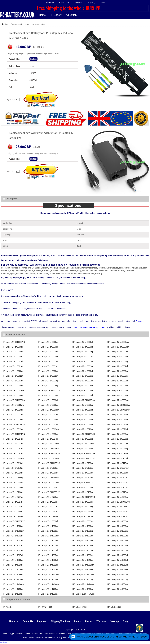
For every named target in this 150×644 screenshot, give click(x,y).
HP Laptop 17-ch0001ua (83, 366)
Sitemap (114, 621)
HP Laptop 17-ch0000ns (118, 352)
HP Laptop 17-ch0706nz (13, 492)
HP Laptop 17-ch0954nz (13, 512)
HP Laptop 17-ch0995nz (118, 516)
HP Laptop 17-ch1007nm (48, 555)
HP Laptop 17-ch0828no (48, 502)
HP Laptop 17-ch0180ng (48, 468)
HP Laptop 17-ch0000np (83, 352)
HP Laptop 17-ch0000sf (48, 357)
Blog (103, 2)
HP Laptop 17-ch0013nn (83, 415)
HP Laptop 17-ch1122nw (83, 575)
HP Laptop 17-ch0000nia (118, 342)
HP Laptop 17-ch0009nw (13, 405)
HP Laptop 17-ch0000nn (13, 352)
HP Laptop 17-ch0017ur (48, 424)
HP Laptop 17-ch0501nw (48, 482)
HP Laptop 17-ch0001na (83, 357)
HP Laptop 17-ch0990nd (48, 516)
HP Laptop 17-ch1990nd (13, 594)
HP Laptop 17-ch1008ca (83, 555)
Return (77, 621)
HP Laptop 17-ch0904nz (13, 507)
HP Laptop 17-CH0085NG (84, 453)
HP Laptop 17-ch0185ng (83, 468)
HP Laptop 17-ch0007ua (118, 395)
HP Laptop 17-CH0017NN (14, 424)
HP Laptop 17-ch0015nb (48, 420)
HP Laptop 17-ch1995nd (48, 594)
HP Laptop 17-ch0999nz (83, 521)
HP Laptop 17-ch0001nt (13, 366)
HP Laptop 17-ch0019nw (48, 429)
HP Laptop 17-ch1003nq (83, 541)
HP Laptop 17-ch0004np (48, 386)
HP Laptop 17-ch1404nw (13, 584)
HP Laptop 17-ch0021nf (118, 429)
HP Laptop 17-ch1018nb (83, 570)
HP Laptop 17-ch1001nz (83, 531)
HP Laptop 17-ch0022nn (48, 434)
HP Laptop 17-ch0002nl (83, 371)
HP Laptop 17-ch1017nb (48, 570)
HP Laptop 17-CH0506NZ (83, 482)
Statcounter (5, 642)
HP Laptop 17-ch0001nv (48, 366)
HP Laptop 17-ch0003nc (118, 376)
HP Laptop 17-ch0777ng (13, 497)
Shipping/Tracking (60, 621)
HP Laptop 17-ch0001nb (118, 357)
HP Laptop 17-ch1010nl (118, 560)
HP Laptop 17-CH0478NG (49, 478)
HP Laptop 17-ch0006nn (118, 390)
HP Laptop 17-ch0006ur (48, 395)
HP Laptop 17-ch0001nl (13, 361)
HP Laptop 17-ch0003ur (118, 381)
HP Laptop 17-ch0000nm (118, 347)
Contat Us (28, 621)
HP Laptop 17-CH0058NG (49, 449)
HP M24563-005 (114, 607)
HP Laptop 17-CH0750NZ (49, 492)
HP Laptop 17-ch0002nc (13, 371)
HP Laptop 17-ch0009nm (118, 400)
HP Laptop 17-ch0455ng (13, 478)
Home (42, 15)
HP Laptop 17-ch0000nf (83, 342)
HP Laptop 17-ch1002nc (13, 536)
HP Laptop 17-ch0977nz (118, 512)
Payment (78, 2)
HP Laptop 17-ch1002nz (118, 536)
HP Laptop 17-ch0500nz (118, 478)
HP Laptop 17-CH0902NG (119, 502)
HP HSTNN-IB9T (45, 607)
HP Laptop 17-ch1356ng (118, 579)
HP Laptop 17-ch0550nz (118, 482)
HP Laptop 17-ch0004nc (13, 386)
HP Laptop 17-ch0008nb (48, 400)
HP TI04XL (7, 607)
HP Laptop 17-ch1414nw (48, 584)
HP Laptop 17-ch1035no (118, 570)
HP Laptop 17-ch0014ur (13, 420)
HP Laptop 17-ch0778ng (48, 497)
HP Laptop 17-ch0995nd (83, 516)
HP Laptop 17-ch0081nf (13, 453)
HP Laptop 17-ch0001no (83, 361)
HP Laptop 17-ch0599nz (48, 487)
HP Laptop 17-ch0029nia (48, 444)
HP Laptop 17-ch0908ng (83, 507)
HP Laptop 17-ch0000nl (83, 347)
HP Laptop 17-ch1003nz (13, 545)
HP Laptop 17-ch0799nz (118, 497)
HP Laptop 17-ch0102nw (13, 458)
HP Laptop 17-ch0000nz (13, 357)
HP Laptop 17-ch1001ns (48, 531)
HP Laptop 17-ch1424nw (83, 584)
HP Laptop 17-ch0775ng (118, 492)
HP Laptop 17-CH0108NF (83, 458)
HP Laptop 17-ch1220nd (118, 575)
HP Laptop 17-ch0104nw (48, 458)
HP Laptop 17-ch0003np (48, 381)
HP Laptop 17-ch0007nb (83, 395)
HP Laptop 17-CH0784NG (84, 497)
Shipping (91, 2)
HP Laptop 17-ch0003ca (83, 376)
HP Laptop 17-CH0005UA (49, 390)
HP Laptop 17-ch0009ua (48, 405)
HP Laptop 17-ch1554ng (118, 584)
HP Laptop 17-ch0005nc (118, 386)
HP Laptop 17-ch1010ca (83, 560)
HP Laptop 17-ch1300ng (48, 579)
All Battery (72, 15)
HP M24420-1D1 (80, 607)
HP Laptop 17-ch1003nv (118, 541)
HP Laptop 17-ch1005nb (48, 550)
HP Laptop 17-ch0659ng (83, 487)
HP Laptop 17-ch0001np (118, 361)
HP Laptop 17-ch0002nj (48, 371)
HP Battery (56, 15)
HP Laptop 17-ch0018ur (118, 424)
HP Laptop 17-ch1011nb (48, 565)
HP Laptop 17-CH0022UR (84, 434)
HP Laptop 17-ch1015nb (13, 570)
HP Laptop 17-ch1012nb (118, 565)
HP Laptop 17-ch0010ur (83, 410)
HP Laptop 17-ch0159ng (83, 463)
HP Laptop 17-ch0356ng (118, 473)
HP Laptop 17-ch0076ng (118, 449)
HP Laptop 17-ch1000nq (48, 526)
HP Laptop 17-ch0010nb (13, 410)
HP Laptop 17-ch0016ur (118, 420)
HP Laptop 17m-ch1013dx (84, 594)
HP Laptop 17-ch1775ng (48, 589)
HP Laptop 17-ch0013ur (118, 415)
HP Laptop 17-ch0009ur (83, 405)
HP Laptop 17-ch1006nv (118, 550)
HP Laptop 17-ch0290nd (83, 473)
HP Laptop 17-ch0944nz (118, 507)
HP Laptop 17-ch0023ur (118, 434)
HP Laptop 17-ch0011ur (13, 415)
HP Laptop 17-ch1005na (13, 550)
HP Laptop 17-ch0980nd (13, 516)
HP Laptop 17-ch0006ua (13, 395)
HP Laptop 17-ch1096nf (13, 575)
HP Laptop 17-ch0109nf (118, 458)
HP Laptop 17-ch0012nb (48, 415)
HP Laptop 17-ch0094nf (118, 453)
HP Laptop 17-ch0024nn (13, 439)
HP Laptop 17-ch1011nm (83, 565)
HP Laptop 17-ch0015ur (83, 420)
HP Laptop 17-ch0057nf (13, 449)
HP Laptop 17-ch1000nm (13, 526)
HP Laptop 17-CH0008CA (14, 400)
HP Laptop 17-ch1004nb (83, 545)
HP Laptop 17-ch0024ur (48, 439)
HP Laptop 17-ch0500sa (13, 482)
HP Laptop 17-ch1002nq (83, 536)
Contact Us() (88, 327)
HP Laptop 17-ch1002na (118, 531)
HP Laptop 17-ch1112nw (48, 575)
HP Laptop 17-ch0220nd (13, 473)
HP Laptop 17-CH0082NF (49, 453)
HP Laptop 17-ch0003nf (13, 381)
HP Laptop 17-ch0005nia (13, 390)
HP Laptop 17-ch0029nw (83, 444)
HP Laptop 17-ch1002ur (13, 541)
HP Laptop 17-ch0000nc (48, 342)
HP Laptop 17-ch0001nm (48, 361)
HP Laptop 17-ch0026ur (118, 439)
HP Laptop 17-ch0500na (83, 478)
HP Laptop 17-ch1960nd (83, 589)
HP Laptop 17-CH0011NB (119, 410)
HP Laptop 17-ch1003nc (48, 541)
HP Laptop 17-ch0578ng (13, 487)
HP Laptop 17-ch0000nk (48, 347)
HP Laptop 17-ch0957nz (48, 512)
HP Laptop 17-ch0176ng (13, 468)
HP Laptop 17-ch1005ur (83, 550)
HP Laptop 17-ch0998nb (48, 521)
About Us (50, 2)
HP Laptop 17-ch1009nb (48, 560)
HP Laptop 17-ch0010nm (48, 410)
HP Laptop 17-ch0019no (13, 429)
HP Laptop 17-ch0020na (83, 429)
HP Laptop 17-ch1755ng (13, 589)
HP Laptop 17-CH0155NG (49, 463)
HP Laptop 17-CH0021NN (14, 434)
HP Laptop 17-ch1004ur (118, 545)
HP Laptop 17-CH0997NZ (14, 521)
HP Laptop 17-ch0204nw (118, 468)
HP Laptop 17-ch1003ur (48, 545)
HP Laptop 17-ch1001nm (13, 531)
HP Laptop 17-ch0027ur (13, 444)
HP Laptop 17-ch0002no (118, 371)
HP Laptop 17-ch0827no (13, 502)
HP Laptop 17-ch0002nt (13, 376)
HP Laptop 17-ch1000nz (83, 526)
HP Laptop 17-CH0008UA (84, 400)
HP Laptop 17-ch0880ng (83, 502)
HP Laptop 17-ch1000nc (118, 521)
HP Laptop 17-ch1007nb (13, 555)
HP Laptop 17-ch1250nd (13, 579)
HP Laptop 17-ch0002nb (118, 366)
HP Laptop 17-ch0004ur (83, 386)
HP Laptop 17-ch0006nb (83, 390)
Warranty (101, 621)
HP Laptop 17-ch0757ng (83, 492)
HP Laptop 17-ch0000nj (13, 347)
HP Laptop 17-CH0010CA (119, 405)
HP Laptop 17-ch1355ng (83, 579)
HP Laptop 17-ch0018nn (83, 424)
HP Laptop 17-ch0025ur (83, 439)
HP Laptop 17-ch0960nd (83, 512)
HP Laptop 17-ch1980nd (118, 589)
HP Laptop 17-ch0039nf (118, 444)
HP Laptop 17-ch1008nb (118, 555)
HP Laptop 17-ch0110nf (13, 463)
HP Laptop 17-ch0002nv (48, 376)
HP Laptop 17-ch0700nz (118, 487)
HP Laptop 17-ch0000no (48, 352)
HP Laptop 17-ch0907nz (48, 507)
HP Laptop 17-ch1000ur (118, 526)
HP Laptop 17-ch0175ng (118, 463)
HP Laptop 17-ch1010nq (13, 565)
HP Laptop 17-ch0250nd (48, 473)
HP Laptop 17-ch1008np (13, 560)
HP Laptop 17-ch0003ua (83, 381)
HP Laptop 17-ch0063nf (83, 449)
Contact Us (64, 2)
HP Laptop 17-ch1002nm (48, 536)
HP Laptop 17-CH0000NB (14, 342)
